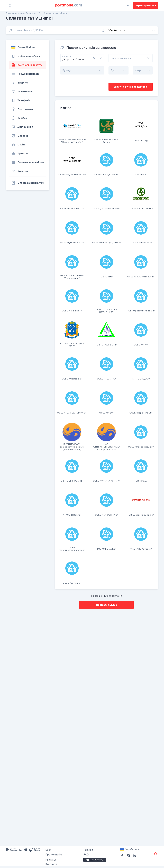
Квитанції (51, 860)
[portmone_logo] (69, 5)
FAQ (86, 855)
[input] (52, 30)
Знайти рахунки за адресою (131, 87)
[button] (128, 30)
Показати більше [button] (106, 605)
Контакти (51, 864)
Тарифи (88, 850)
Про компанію (54, 855)
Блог (48, 850)
